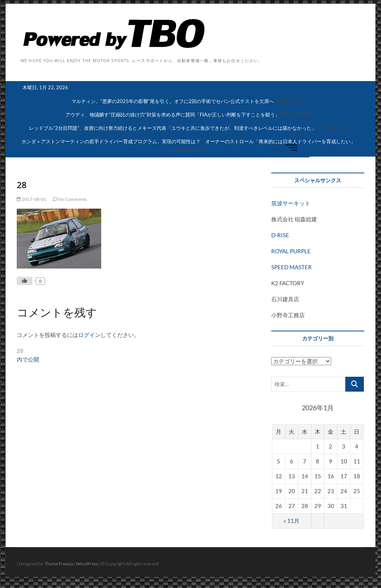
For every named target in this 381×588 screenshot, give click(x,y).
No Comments (70, 199)
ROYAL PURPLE (291, 251)
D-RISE (280, 235)
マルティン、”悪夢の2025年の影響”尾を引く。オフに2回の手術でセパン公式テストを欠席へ (173, 101)
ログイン (89, 335)
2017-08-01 (31, 199)
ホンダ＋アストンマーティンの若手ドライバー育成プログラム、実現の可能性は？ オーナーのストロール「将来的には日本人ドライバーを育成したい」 (188, 141)
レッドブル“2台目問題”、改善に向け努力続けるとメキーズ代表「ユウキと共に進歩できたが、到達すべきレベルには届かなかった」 (173, 128)
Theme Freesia (59, 564)
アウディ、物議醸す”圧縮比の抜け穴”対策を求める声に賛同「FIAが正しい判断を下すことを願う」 (173, 115)
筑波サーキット (291, 203)
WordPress (87, 564)
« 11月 (292, 521)
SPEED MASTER (292, 267)
